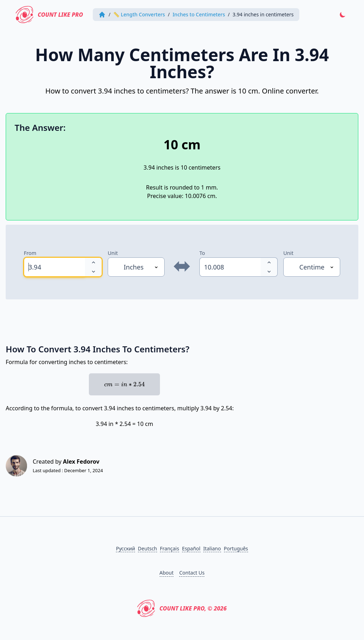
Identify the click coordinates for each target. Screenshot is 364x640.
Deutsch (148, 548)
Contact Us (192, 573)
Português (236, 548)
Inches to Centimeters (199, 14)
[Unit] (136, 267)
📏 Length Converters (139, 14)
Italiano (212, 548)
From (30, 253)
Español (191, 548)
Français (170, 548)
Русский (125, 548)
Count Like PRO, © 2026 (182, 608)
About (167, 573)
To (202, 253)
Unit (113, 253)
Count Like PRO (49, 15)
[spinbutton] (54, 267)
